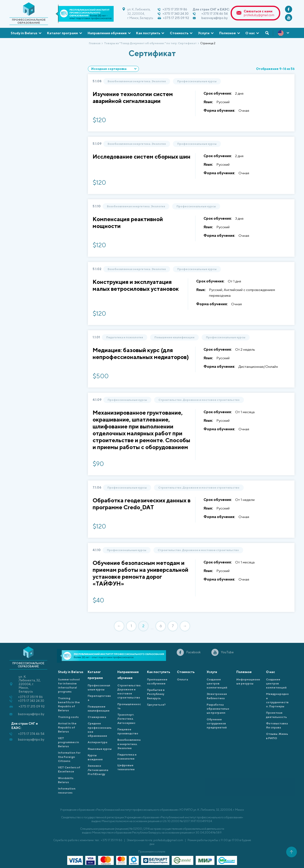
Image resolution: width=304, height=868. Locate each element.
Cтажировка (97, 717)
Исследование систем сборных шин (142, 156)
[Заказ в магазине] (113, 69)
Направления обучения (107, 33)
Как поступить (148, 33)
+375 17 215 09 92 (176, 18)
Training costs (68, 717)
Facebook (193, 652)
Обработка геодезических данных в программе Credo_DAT (142, 504)
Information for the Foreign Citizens (69, 757)
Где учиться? (156, 705)
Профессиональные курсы (197, 81)
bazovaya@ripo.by (215, 18)
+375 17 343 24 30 (176, 14)
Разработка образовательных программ (218, 709)
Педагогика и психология (125, 337)
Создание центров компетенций (217, 684)
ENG (284, 33)
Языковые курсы (100, 749)
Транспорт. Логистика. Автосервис (126, 719)
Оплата (183, 679)
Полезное (228, 33)
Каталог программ (62, 33)
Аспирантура (97, 742)
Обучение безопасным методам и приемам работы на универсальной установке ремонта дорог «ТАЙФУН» (140, 573)
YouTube (227, 652)
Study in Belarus (24, 33)
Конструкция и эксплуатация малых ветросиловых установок (136, 285)
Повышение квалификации (174, 337)
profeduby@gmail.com (259, 15)
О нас (250, 33)
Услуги (204, 33)
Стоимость (179, 33)
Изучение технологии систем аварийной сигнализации (133, 97)
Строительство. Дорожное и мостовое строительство (199, 400)
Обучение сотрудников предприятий (217, 723)
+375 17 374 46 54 (215, 14)
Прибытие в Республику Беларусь (156, 694)
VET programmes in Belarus (69, 742)
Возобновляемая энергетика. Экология (137, 81)
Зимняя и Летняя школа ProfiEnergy (98, 770)
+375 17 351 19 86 (175, 9)
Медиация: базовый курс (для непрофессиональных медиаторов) (141, 353)
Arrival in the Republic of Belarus (67, 727)
